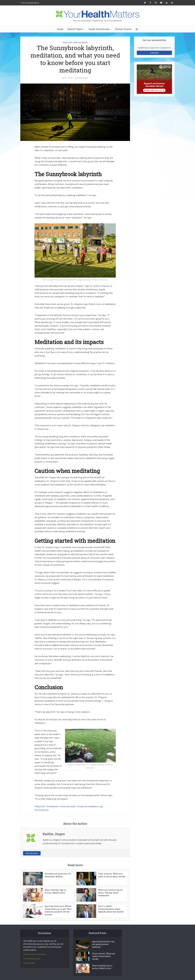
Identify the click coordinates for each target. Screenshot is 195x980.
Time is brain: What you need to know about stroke (112, 875)
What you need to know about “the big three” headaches (110, 893)
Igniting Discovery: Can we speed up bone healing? (103, 944)
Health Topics (75, 29)
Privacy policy (29, 963)
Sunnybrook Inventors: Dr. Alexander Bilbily (58, 875)
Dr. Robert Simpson (100, 286)
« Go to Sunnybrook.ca (30, 3)
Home (60, 29)
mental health (69, 806)
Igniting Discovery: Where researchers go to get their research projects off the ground (58, 910)
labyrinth (41, 806)
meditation (54, 806)
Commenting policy (32, 959)
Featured (67, 42)
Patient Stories (123, 29)
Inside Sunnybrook (99, 29)
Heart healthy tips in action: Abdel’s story (56, 891)
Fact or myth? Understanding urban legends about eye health (111, 909)
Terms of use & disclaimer (35, 954)
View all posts (32, 853)
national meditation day (91, 806)
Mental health (81, 42)
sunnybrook (42, 810)
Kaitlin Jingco (83, 78)
